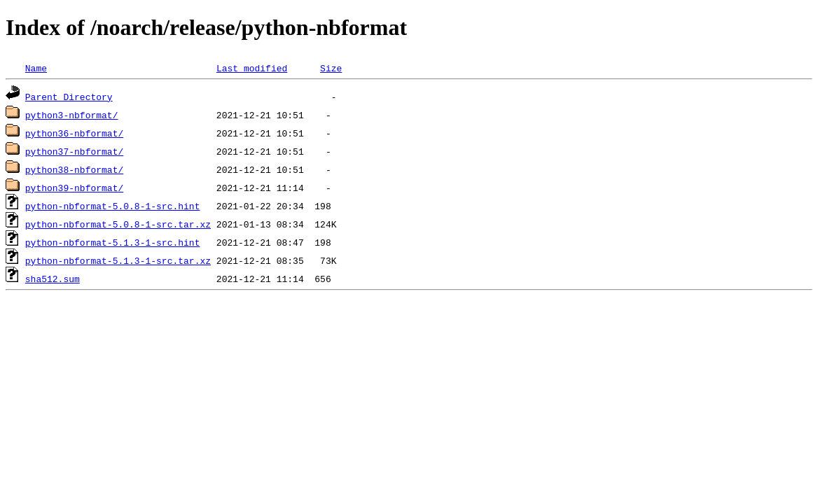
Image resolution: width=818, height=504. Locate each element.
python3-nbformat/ (72, 115)
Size (331, 68)
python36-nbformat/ (74, 133)
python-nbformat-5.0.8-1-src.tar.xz (118, 224)
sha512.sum (53, 279)
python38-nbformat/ (74, 169)
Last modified (252, 68)
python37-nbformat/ (74, 151)
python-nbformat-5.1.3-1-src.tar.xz (118, 260)
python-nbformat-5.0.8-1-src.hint (113, 206)
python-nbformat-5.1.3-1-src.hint (113, 242)
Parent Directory (69, 97)
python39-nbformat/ (74, 188)
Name (36, 68)
